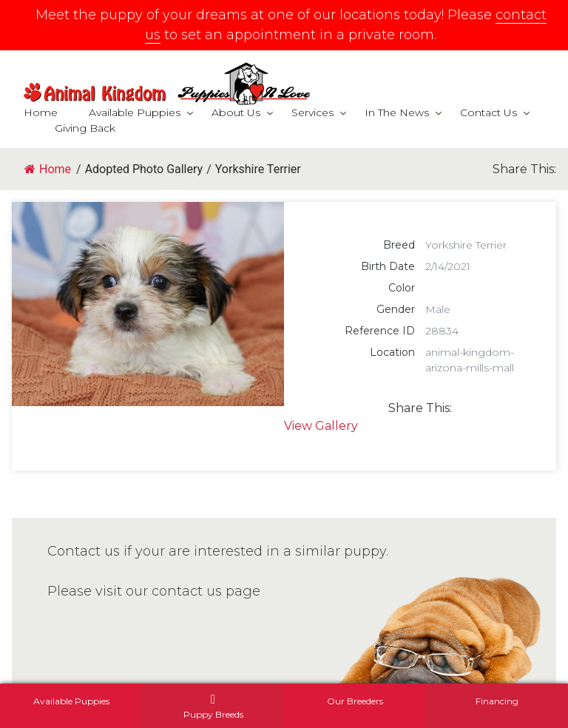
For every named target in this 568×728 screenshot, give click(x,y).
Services (312, 112)
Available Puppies (135, 112)
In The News (397, 112)
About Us (236, 112)
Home (41, 112)
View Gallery (321, 426)
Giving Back (85, 128)
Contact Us (488, 112)
